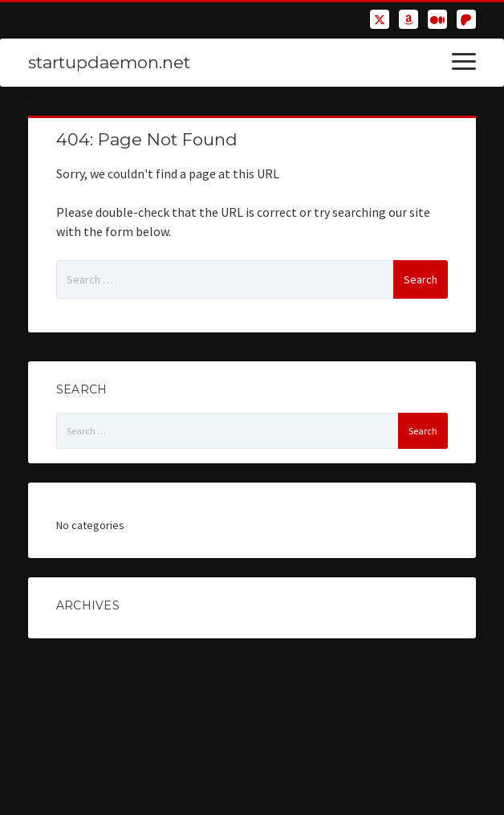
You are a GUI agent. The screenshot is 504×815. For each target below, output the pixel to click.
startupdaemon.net (109, 62)
